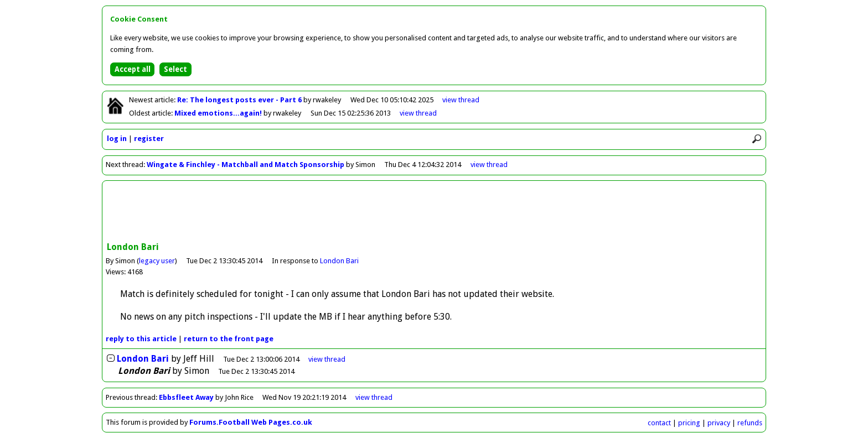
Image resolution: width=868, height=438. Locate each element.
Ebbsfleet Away (186, 397)
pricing (689, 423)
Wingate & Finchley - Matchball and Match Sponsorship (246, 165)
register (149, 139)
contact (659, 423)
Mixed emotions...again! (219, 113)
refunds (750, 423)
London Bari (339, 261)
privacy (719, 423)
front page (229, 339)
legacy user (157, 261)
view (461, 100)
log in (117, 139)
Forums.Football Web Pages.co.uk (251, 422)
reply (141, 339)
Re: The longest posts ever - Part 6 (240, 100)
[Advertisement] (434, 212)
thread (327, 359)
